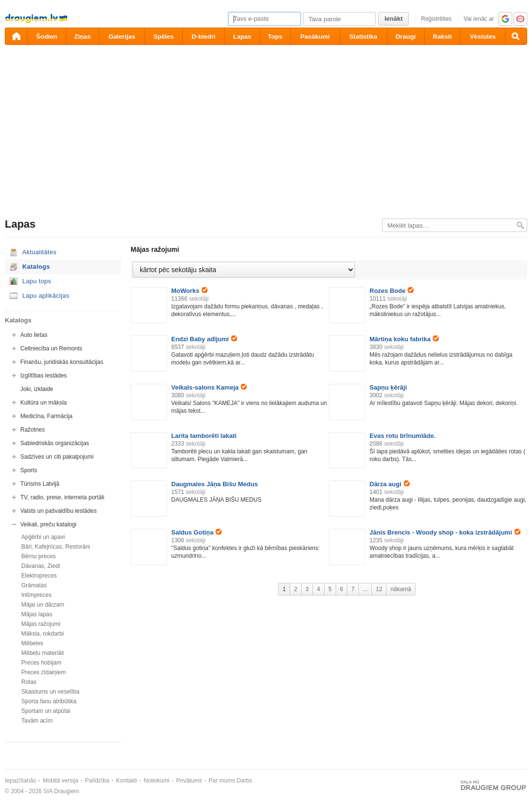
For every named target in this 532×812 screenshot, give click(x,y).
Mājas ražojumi (41, 624)
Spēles (163, 36)
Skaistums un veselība (50, 692)
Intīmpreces (37, 595)
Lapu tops (37, 281)
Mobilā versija (61, 781)
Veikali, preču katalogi (48, 524)
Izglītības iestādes (44, 376)
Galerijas (122, 36)
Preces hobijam (41, 663)
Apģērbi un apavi (43, 537)
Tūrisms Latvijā (40, 484)
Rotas (29, 682)
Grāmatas (34, 585)
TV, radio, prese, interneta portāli (62, 497)
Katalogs (36, 267)
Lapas (242, 36)
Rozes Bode (392, 291)
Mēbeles (32, 643)
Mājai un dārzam (43, 605)
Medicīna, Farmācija (46, 416)
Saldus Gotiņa (196, 532)
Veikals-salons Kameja (209, 387)
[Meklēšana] (516, 36)
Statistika (363, 36)
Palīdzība (97, 781)
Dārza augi (390, 484)
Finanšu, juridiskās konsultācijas (62, 362)
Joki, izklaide (37, 389)
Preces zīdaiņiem (44, 672)
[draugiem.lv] (16, 36)
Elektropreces (39, 576)
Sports (29, 470)
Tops (275, 36)
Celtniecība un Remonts (51, 348)
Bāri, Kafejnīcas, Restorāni (56, 547)
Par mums (222, 781)
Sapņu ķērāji (388, 387)
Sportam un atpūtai (46, 711)
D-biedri (203, 36)
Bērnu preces (38, 556)
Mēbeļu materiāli (43, 653)
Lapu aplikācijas (46, 296)
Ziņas (83, 36)
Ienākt (394, 19)
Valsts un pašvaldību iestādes (59, 511)
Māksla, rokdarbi (43, 634)
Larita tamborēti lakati (204, 436)
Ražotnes (33, 430)
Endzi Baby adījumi (204, 339)
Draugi (406, 36)
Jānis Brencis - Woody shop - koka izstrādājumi (445, 532)
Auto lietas (34, 335)
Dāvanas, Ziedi (41, 566)
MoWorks (189, 291)
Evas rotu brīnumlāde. (403, 436)
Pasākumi (315, 36)
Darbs (245, 781)
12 (379, 589)
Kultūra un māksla (44, 403)
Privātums (189, 781)
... (365, 589)
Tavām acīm (37, 721)
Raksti (442, 36)
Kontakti (126, 781)
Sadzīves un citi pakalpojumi (57, 457)
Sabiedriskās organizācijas (55, 443)
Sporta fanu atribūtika (49, 701)
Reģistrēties (436, 19)
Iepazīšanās (21, 781)
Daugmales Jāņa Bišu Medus (214, 484)
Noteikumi (156, 781)
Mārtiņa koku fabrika (404, 339)
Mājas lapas (37, 614)
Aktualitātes (39, 252)
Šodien (47, 36)
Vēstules (482, 36)
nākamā (401, 589)
